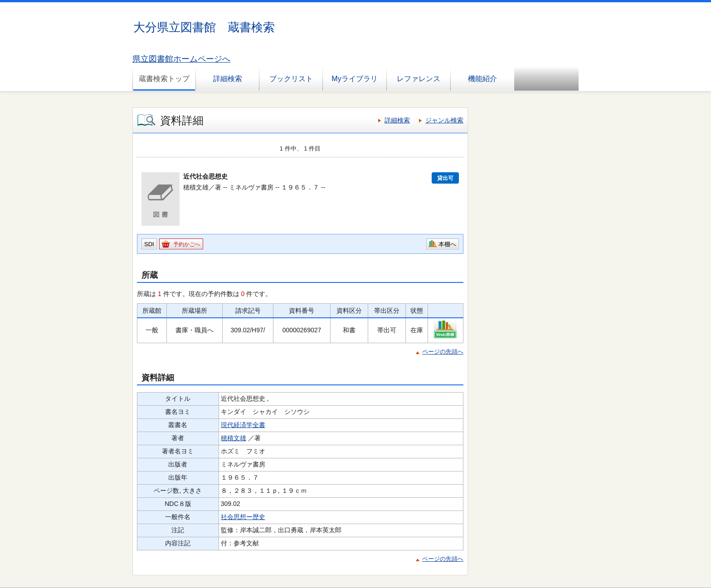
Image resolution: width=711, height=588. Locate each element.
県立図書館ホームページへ (181, 59)
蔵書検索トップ (164, 79)
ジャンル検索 (444, 120)
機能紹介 (482, 79)
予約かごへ (187, 244)
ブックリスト (291, 79)
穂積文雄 (234, 438)
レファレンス (419, 79)
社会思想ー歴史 (243, 517)
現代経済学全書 (243, 425)
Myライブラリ (354, 79)
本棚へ (447, 244)
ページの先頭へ (443, 352)
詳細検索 (228, 79)
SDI (149, 244)
